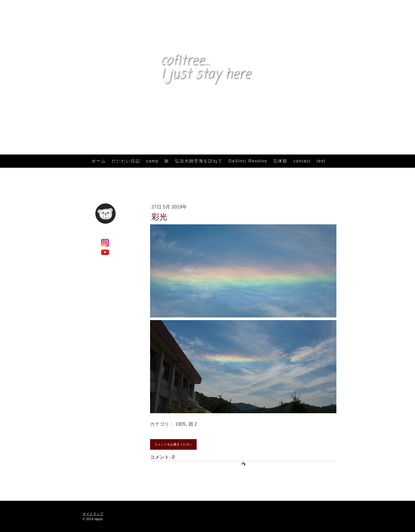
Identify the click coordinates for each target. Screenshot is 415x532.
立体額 (280, 161)
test (321, 161)
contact (302, 161)
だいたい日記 (126, 161)
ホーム (99, 161)
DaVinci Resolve (248, 161)
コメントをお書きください (173, 444)
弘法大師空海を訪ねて (199, 161)
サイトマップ (93, 514)
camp (152, 161)
